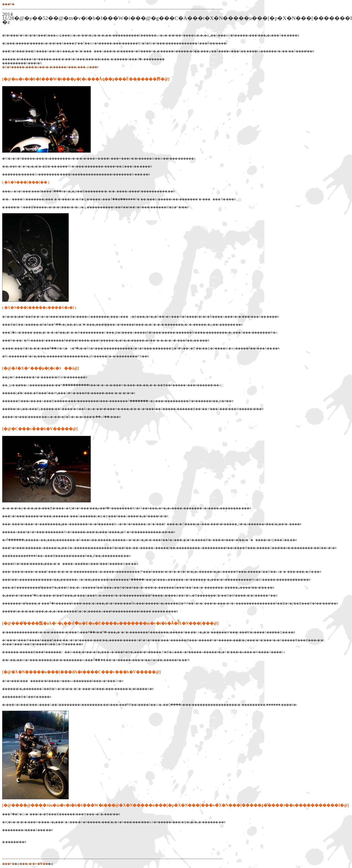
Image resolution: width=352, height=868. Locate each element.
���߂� (8, 4)
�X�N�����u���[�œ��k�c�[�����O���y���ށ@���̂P (50, 67)
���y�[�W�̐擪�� (34, 864)
